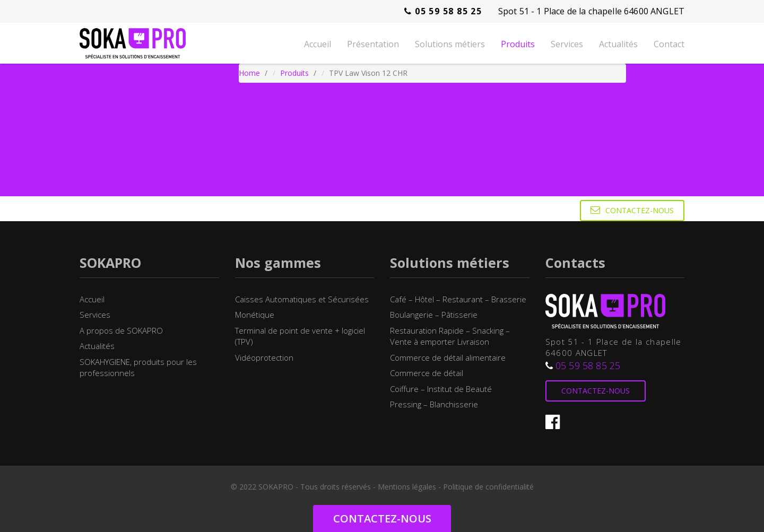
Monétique (255, 315)
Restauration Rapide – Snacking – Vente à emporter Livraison (450, 336)
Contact (669, 44)
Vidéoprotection (264, 357)
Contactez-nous (632, 210)
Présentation (373, 44)
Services (567, 44)
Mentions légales (407, 487)
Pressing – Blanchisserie (434, 404)
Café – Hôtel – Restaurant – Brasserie (458, 299)
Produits (518, 44)
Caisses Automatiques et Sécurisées (302, 299)
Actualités (618, 44)
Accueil (318, 44)
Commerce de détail (427, 373)
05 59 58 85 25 (443, 11)
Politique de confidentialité (488, 487)
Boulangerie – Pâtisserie (434, 315)
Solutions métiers (450, 44)
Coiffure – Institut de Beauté (441, 389)
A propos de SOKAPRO (121, 330)
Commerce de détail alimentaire (448, 357)
